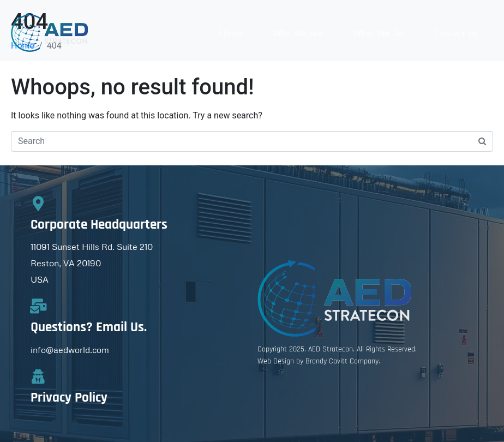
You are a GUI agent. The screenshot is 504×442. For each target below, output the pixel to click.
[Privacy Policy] (38, 376)
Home (231, 33)
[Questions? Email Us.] (38, 306)
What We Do (378, 33)
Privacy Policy (69, 398)
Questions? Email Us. (89, 327)
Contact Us (456, 33)
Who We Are (298, 33)
